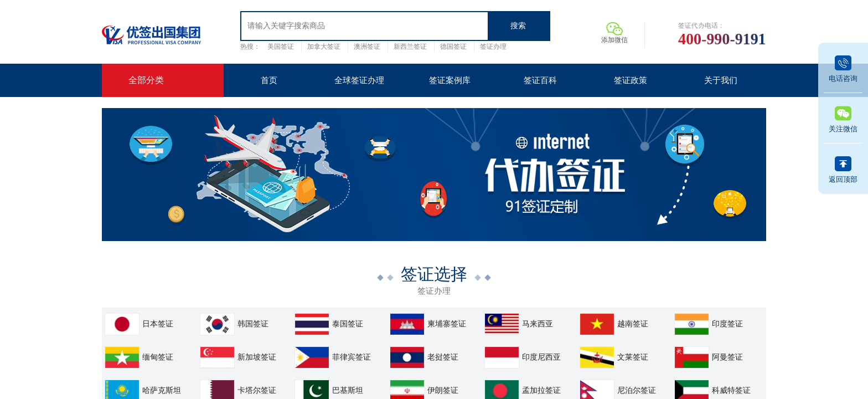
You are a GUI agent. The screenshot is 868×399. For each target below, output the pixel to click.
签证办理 (493, 47)
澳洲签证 (367, 47)
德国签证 (453, 47)
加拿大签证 (324, 47)
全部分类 (146, 80)
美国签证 (281, 47)
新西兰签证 (410, 47)
